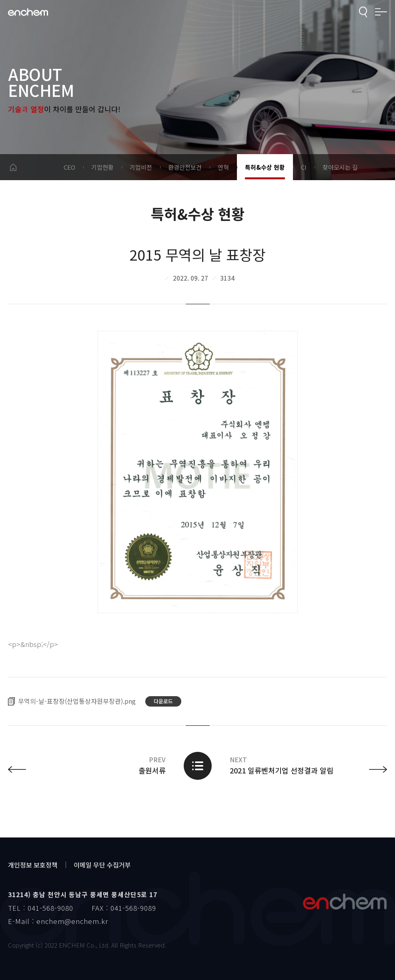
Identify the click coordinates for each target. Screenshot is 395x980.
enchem (28, 12)
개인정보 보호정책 (33, 865)
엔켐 (345, 902)
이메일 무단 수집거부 (102, 865)
